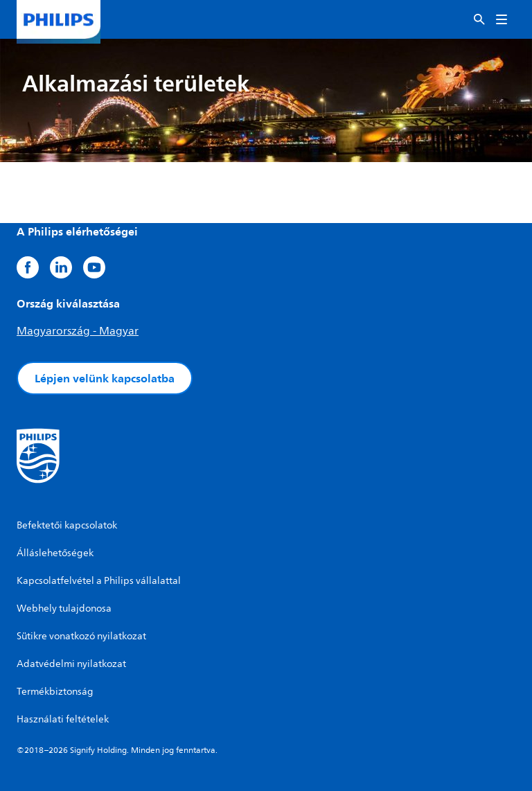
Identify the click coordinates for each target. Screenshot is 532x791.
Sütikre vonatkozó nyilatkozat (81, 636)
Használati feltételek (63, 719)
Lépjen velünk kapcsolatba (105, 378)
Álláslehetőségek (55, 553)
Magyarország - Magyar (78, 331)
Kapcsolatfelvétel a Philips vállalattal (99, 581)
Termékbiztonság (55, 692)
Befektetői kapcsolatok (67, 525)
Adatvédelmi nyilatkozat (71, 664)
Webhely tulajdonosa (64, 608)
